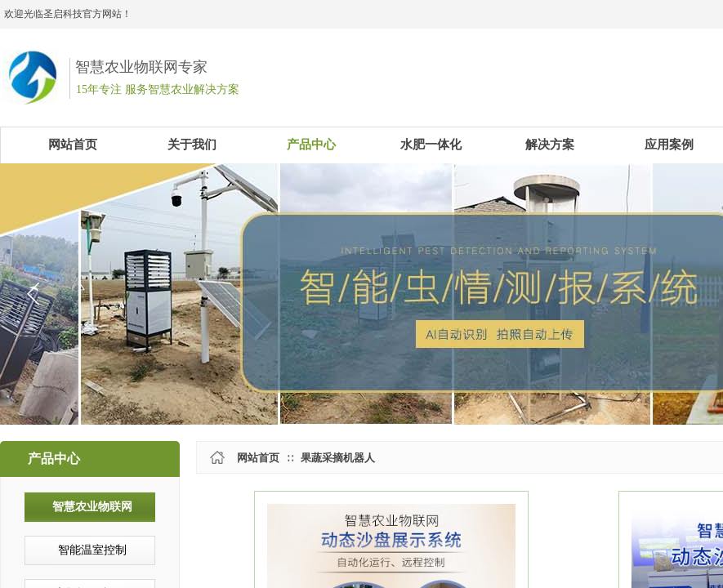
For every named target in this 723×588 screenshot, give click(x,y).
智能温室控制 (92, 550)
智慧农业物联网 (92, 507)
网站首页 (258, 458)
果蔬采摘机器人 (338, 458)
